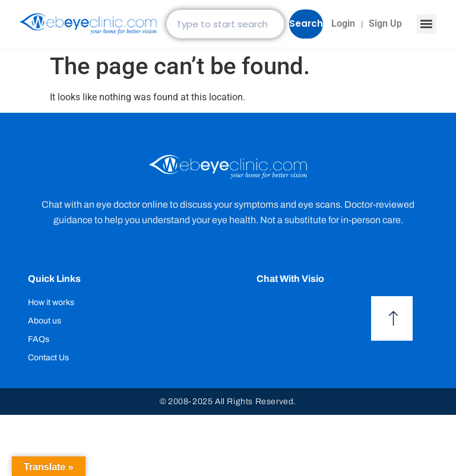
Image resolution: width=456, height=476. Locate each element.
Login (343, 23)
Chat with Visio (290, 279)
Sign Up (385, 23)
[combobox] (225, 24)
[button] (427, 24)
